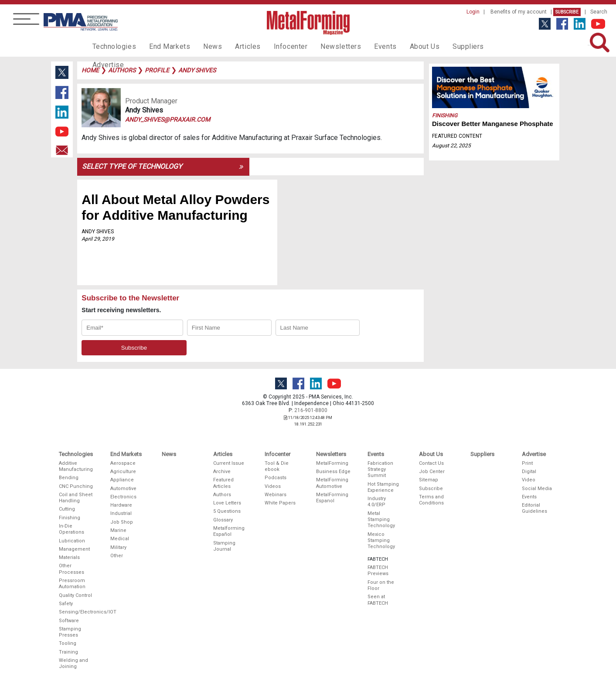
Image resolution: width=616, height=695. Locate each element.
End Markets (163, 46)
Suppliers (441, 46)
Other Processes (71, 569)
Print (527, 463)
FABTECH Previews (378, 571)
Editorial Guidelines (534, 508)
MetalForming (332, 463)
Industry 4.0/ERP (377, 502)
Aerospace (123, 463)
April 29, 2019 (98, 239)
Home (90, 70)
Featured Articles (223, 483)
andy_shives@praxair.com (168, 119)
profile (157, 70)
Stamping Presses (70, 632)
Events (363, 46)
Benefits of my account (519, 12)
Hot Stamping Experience (383, 487)
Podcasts (276, 478)
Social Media (537, 489)
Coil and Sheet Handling (76, 498)
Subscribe (567, 12)
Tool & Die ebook (277, 466)
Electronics (123, 497)
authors (122, 70)
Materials (69, 557)
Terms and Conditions (431, 500)
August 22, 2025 (451, 146)
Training (68, 652)
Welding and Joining (73, 663)
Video (529, 480)
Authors (222, 495)
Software (69, 621)
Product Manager (151, 101)
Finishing (445, 116)
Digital (529, 472)
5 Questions (227, 511)
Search (599, 12)
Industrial (121, 513)
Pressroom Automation (72, 584)
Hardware (121, 505)
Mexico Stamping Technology (381, 541)
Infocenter (276, 46)
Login (473, 12)
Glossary (223, 520)
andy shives (197, 70)
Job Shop (122, 522)
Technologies (112, 46)
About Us (400, 46)
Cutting (67, 509)
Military (118, 547)
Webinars (276, 495)
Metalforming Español (229, 531)
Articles (235, 46)
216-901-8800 (311, 410)
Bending (69, 478)
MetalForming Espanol (332, 498)
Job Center (432, 472)
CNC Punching (76, 486)
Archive (222, 472)
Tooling (68, 643)
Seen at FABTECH (378, 600)
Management (74, 549)
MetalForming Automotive (332, 483)
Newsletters (322, 46)
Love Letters (227, 503)
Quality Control (75, 595)
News (203, 46)
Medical (120, 539)
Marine (118, 530)
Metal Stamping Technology (381, 520)
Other (117, 556)
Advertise (482, 46)
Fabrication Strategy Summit (380, 470)
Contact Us (431, 463)
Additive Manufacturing (76, 466)
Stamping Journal (224, 546)
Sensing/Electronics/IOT (76, 612)
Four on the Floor (381, 585)
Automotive (123, 489)
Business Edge (333, 472)
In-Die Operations (71, 529)
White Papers (280, 503)
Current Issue (229, 463)
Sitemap (429, 480)
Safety (66, 604)
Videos (273, 486)
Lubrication (72, 541)
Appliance (122, 480)
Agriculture (123, 472)
